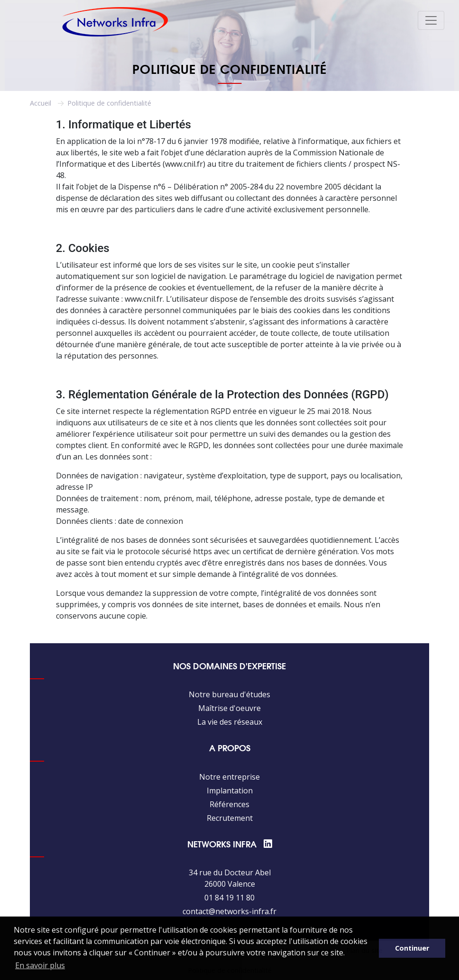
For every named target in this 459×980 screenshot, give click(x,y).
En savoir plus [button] (40, 965)
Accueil (41, 103)
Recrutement (230, 818)
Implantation (230, 791)
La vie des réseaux (230, 722)
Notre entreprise (229, 777)
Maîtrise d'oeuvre (229, 708)
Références (229, 804)
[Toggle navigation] (431, 20)
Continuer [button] (412, 948)
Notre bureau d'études (229, 694)
